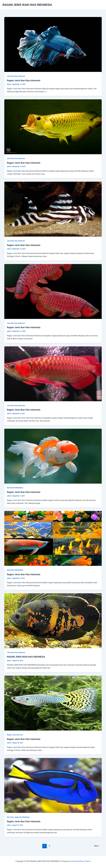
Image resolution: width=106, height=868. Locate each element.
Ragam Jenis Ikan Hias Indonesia (24, 80)
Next (98, 846)
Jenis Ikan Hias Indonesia (16, 76)
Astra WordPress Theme (81, 861)
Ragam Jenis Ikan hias (15, 735)
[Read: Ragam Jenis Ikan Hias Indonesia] (53, 44)
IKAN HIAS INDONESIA (15, 488)
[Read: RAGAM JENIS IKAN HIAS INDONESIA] (53, 621)
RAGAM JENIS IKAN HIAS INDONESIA (27, 5)
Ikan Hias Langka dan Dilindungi (18, 817)
